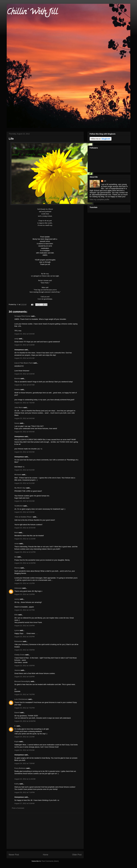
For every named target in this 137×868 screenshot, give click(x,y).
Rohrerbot (18, 641)
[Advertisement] (45, 831)
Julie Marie (19, 407)
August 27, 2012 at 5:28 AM (24, 803)
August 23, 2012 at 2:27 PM (24, 610)
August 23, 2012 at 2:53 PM (24, 637)
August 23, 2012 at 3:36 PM (24, 666)
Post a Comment (18, 808)
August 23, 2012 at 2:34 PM (24, 626)
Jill (105, 181)
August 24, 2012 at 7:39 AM (24, 763)
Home (46, 855)
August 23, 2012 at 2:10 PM (24, 594)
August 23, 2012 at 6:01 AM (24, 358)
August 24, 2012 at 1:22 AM (24, 737)
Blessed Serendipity (22, 681)
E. (15, 726)
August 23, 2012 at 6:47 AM (24, 385)
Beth (16, 533)
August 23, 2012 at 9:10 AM (24, 470)
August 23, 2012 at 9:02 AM (24, 452)
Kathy (17, 784)
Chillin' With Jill (32, 13)
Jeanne (17, 670)
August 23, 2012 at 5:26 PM (24, 677)
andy (16, 339)
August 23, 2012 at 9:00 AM (24, 432)
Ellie (16, 615)
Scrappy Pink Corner (23, 316)
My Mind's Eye (20, 488)
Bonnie (17, 379)
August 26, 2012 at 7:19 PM (24, 792)
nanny (17, 599)
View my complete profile (99, 199)
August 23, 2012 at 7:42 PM (24, 694)
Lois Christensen (21, 699)
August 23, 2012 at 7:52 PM (24, 708)
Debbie (17, 390)
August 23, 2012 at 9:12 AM (24, 483)
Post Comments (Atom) (50, 861)
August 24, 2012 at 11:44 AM (25, 779)
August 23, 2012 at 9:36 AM (24, 512)
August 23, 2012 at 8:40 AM (24, 418)
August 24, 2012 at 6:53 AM (24, 750)
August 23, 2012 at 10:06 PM (25, 721)
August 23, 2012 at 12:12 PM (25, 552)
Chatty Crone (20, 655)
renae (17, 544)
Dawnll (17, 713)
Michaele (18, 475)
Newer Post (14, 855)
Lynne (17, 630)
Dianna (17, 568)
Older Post (77, 855)
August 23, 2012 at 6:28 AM (24, 374)
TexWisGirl (19, 506)
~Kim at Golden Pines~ (23, 517)
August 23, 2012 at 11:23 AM (25, 539)
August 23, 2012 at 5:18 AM (24, 345)
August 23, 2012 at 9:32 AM (24, 501)
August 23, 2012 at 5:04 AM (24, 334)
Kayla (17, 741)
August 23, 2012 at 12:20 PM (25, 563)
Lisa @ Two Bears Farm (24, 363)
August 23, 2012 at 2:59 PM (24, 650)
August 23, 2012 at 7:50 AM (24, 403)
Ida (16, 557)
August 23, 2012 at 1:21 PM (24, 583)
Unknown (18, 588)
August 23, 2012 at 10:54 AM (25, 528)
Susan (17, 423)
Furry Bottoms (20, 768)
